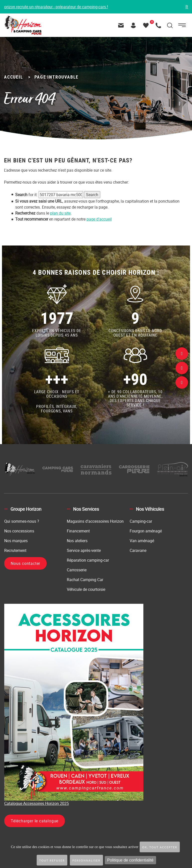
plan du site (60, 213)
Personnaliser (86, 860)
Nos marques (16, 541)
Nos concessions (19, 531)
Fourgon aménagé (146, 531)
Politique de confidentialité (130, 860)
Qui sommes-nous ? (22, 521)
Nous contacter (25, 563)
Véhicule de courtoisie (86, 589)
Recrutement (15, 550)
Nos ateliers (77, 541)
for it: (26, 195)
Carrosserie (77, 570)
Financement (78, 531)
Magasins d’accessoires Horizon (95, 521)
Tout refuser (52, 860)
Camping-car (141, 521)
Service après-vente (84, 550)
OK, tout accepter (160, 847)
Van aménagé (142, 541)
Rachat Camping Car (85, 580)
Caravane (138, 550)
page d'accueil (99, 219)
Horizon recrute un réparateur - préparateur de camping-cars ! (56, 7)
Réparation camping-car (88, 560)
